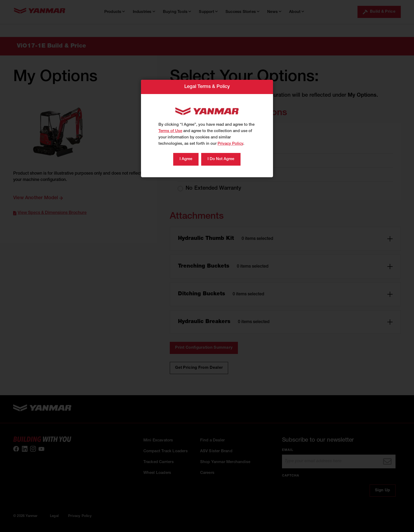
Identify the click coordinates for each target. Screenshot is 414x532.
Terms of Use (170, 131)
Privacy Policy (230, 144)
